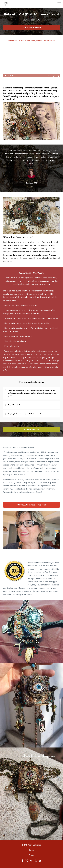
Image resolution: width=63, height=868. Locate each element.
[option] (31, 168)
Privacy (32, 855)
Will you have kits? (14, 405)
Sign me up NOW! (32, 429)
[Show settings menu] (54, 76)
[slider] (29, 76)
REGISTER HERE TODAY (32, 28)
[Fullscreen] (58, 76)
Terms (32, 850)
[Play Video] (5, 76)
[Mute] (49, 76)
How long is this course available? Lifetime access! (24, 414)
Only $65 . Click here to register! (32, 505)
